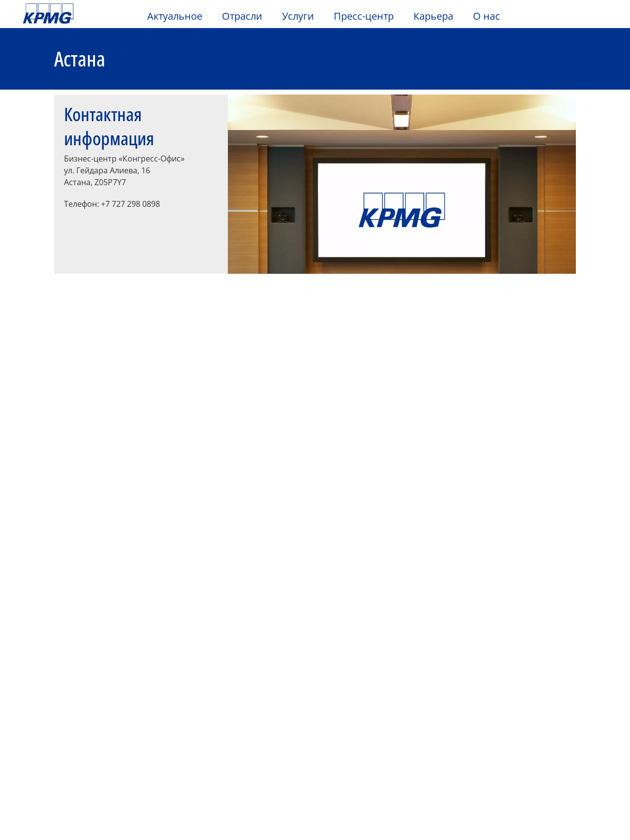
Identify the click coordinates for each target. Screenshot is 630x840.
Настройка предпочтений (440, 802)
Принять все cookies (528, 802)
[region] (315, 802)
